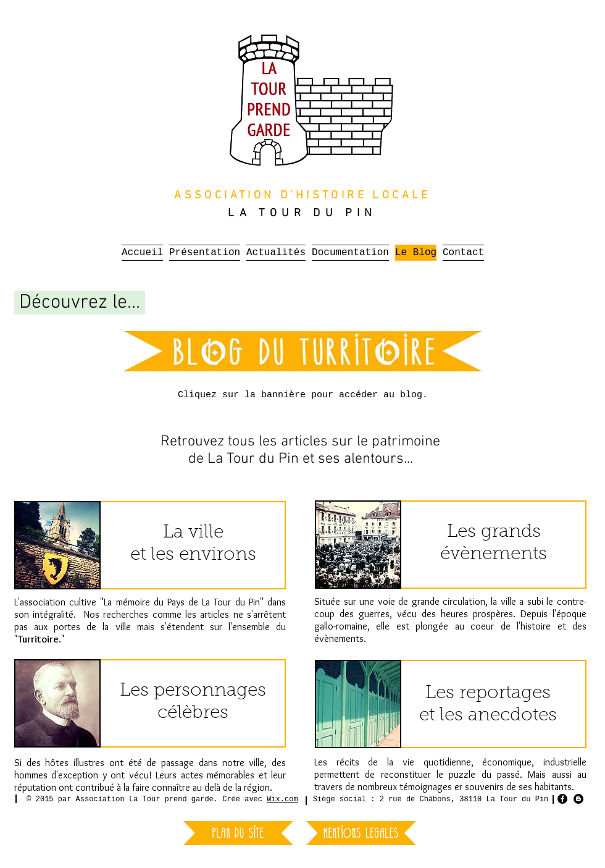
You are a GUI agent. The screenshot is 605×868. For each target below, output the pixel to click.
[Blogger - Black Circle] (578, 799)
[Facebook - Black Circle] (562, 799)
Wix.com (282, 799)
